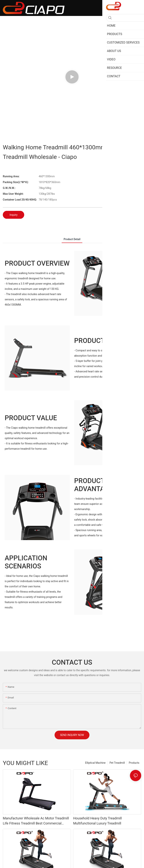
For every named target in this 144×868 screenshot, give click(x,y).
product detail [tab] (72, 239)
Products (134, 763)
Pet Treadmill (117, 763)
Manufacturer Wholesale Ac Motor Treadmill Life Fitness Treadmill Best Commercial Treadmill (36, 821)
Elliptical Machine (95, 763)
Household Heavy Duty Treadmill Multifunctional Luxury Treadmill (97, 821)
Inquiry (13, 215)
